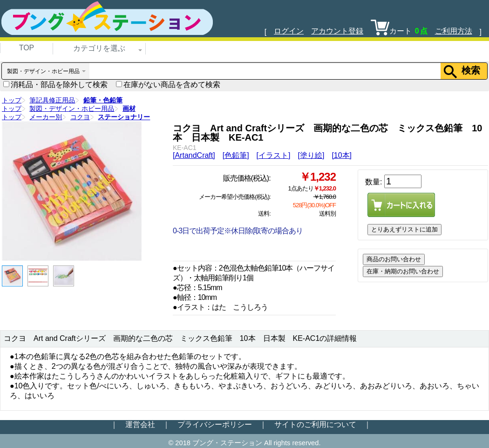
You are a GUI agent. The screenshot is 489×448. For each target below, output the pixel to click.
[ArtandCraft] (194, 155)
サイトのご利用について (315, 424)
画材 (129, 109)
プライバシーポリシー (215, 424)
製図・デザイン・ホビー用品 (72, 109)
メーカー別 (46, 117)
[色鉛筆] (236, 155)
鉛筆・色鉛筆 (103, 100)
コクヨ (80, 117)
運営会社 (140, 424)
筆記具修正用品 (52, 100)
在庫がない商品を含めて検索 (168, 85)
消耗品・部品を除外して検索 (55, 85)
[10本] (342, 155)
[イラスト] (274, 155)
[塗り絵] (311, 155)
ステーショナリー (124, 117)
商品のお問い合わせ (394, 259)
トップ (12, 100)
